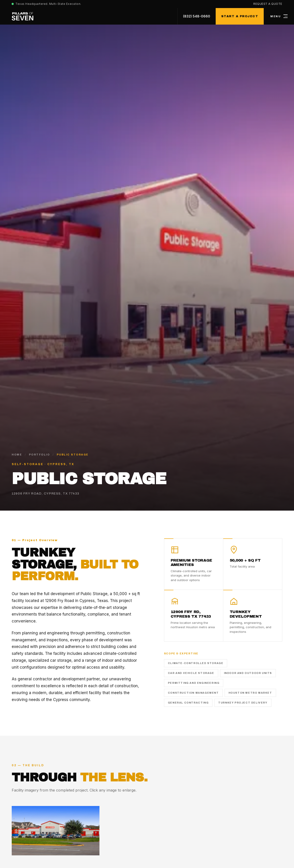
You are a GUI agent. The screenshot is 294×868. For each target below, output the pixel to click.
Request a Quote (268, 4)
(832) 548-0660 (197, 16)
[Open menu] (279, 16)
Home (17, 455)
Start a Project (240, 16)
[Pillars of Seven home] (23, 16)
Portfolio (40, 455)
